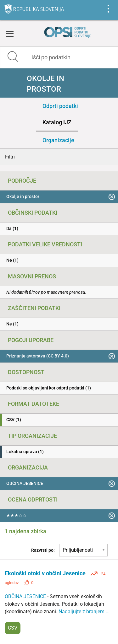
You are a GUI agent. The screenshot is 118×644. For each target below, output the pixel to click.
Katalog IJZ (57, 122)
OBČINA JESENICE (26, 596)
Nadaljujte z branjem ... (84, 612)
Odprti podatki (60, 106)
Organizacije (58, 140)
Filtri (10, 157)
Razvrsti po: (43, 550)
